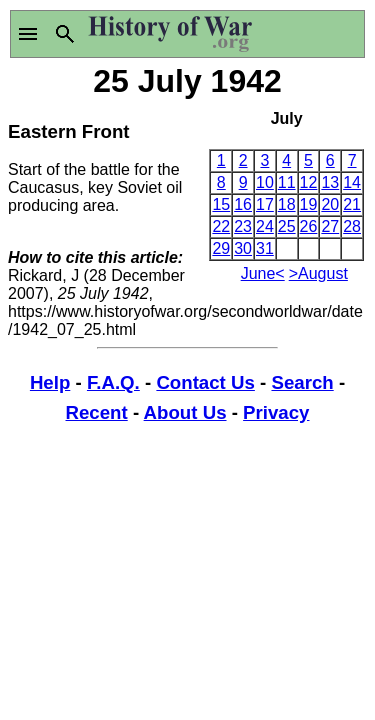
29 (221, 248)
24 (265, 226)
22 (221, 226)
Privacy (276, 412)
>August (318, 273)
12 (309, 182)
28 (352, 226)
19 (309, 204)
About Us (185, 412)
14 (352, 182)
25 (287, 226)
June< (263, 273)
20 (330, 204)
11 (287, 182)
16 (243, 204)
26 (309, 226)
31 (265, 248)
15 (221, 204)
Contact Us (205, 382)
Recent (97, 412)
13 (330, 182)
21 (352, 204)
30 (243, 248)
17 (265, 204)
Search (302, 382)
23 (243, 226)
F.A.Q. (113, 382)
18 (287, 204)
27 (330, 226)
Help (50, 382)
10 (265, 182)
